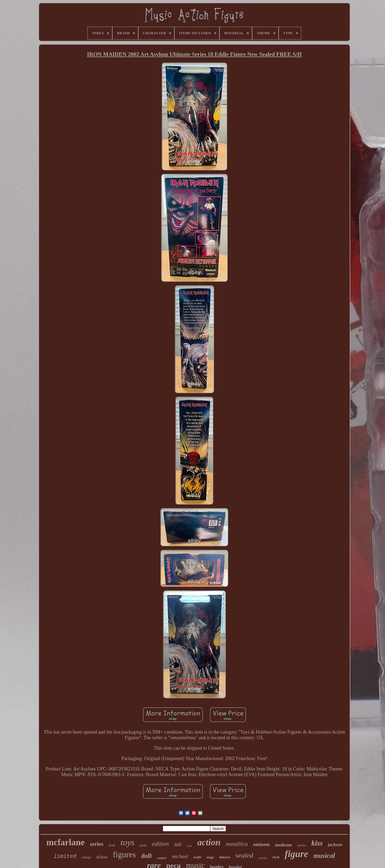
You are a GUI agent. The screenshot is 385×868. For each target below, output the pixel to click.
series (97, 844)
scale (197, 857)
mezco (225, 857)
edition (160, 844)
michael (180, 856)
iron (112, 845)
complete (162, 858)
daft (178, 844)
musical (324, 856)
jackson (335, 845)
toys (128, 842)
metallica (237, 844)
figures (124, 855)
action (209, 842)
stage (210, 857)
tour (189, 846)
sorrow (302, 845)
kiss (317, 843)
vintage (86, 857)
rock (276, 857)
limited (65, 856)
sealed (244, 855)
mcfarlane (65, 842)
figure (297, 854)
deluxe (102, 857)
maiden (263, 858)
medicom (283, 845)
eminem (261, 844)
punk (143, 845)
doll (146, 856)
